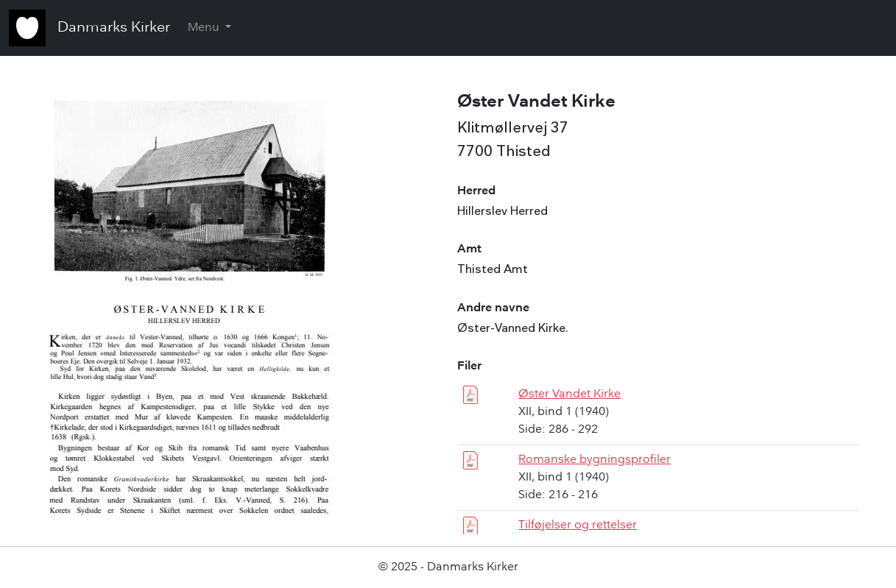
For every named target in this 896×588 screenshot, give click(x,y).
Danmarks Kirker (114, 28)
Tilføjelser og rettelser (578, 525)
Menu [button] (205, 28)
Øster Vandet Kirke (569, 394)
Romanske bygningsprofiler (595, 460)
